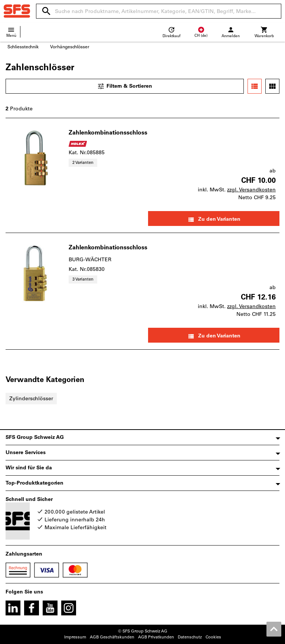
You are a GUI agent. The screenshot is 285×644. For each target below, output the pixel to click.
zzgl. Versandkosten (251, 190)
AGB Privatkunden (156, 637)
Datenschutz (190, 637)
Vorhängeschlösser (70, 47)
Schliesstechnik (23, 47)
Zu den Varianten (214, 220)
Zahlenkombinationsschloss (108, 132)
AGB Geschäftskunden (112, 637)
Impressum (75, 637)
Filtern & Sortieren (125, 86)
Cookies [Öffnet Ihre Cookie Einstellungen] (213, 637)
